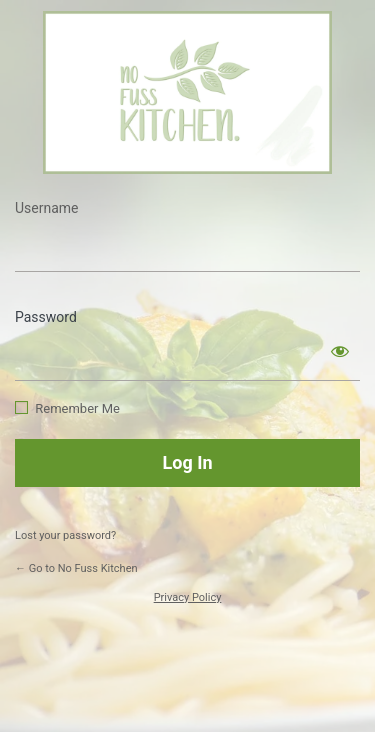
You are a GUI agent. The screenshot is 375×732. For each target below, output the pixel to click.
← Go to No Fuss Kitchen (76, 568)
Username (47, 208)
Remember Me (77, 408)
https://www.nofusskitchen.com (187, 92)
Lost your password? (65, 535)
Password (46, 317)
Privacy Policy (188, 597)
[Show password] (340, 351)
